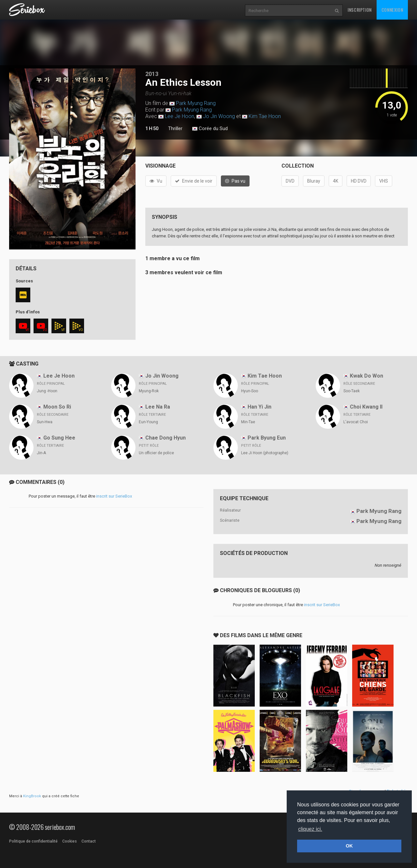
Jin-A (41, 453)
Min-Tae (248, 422)
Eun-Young (148, 422)
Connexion (392, 10)
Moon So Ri (57, 407)
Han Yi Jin (259, 407)
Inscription (360, 10)
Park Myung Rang (196, 103)
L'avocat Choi (356, 422)
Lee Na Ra (158, 407)
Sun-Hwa (45, 422)
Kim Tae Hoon (265, 116)
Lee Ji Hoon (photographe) (265, 453)
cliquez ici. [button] (310, 829)
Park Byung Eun (267, 438)
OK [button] (349, 846)
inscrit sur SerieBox (114, 496)
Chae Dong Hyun (165, 438)
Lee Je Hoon (180, 116)
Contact (89, 841)
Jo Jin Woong (219, 116)
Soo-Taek (352, 391)
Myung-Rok (149, 391)
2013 (152, 74)
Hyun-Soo (250, 391)
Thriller (175, 128)
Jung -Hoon (47, 391)
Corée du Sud (210, 129)
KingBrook (32, 796)
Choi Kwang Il (366, 407)
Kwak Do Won (367, 376)
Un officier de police (156, 453)
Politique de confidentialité (33, 841)
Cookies (70, 841)
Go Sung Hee (59, 438)
